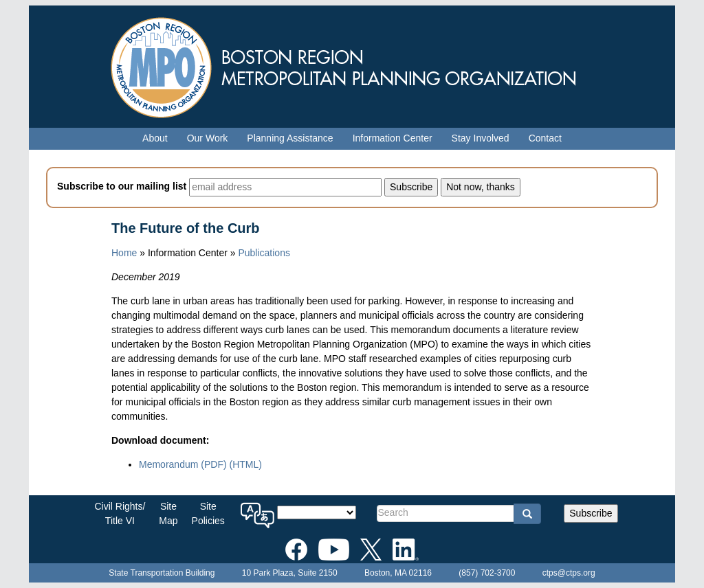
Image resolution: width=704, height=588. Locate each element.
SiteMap (168, 513)
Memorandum (183, 464)
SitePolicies (208, 513)
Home (124, 253)
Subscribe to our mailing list (122, 186)
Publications (264, 253)
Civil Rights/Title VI (120, 513)
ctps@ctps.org (569, 573)
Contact (545, 138)
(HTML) (245, 464)
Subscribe (591, 513)
